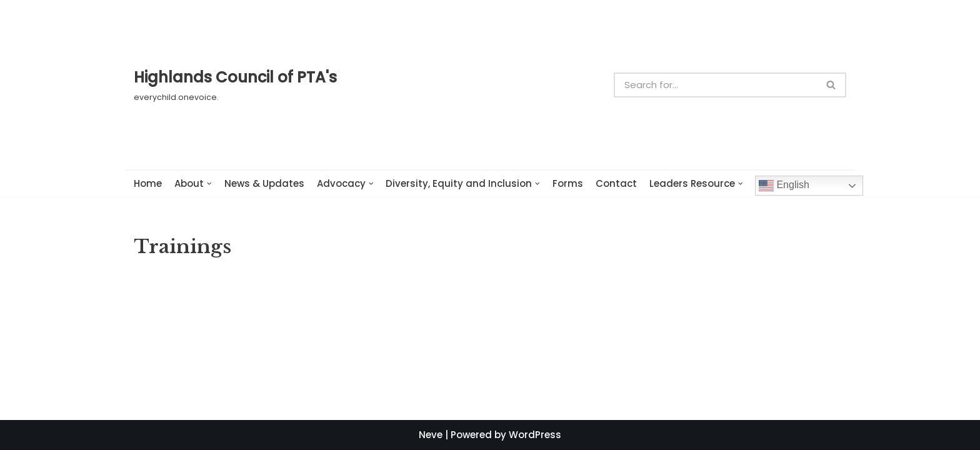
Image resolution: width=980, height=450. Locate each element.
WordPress (535, 435)
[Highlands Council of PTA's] (235, 84)
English (784, 186)
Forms (568, 183)
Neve (431, 435)
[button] (831, 85)
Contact (616, 183)
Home (148, 183)
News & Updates (264, 183)
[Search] (715, 85)
